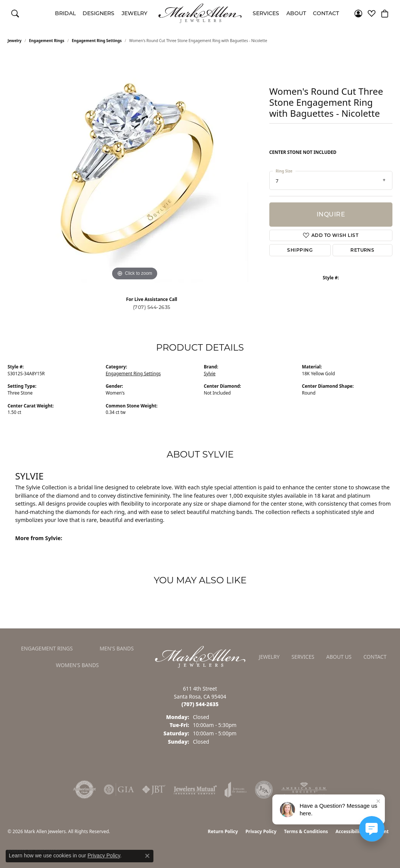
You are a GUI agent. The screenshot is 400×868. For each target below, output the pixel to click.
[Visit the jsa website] (264, 790)
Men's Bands (117, 648)
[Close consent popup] (147, 856)
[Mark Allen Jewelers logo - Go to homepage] (200, 13)
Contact (326, 13)
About (296, 13)
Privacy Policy (261, 831)
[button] (15, 13)
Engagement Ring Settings (97, 41)
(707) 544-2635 (152, 307)
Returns (362, 250)
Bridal (65, 13)
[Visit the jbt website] (154, 790)
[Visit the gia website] (119, 790)
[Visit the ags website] (304, 790)
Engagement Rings (47, 41)
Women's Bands (77, 665)
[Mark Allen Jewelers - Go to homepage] (200, 656)
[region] (134, 169)
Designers (98, 13)
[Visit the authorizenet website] (84, 790)
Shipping (300, 250)
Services (266, 13)
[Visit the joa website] (236, 790)
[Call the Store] (200, 704)
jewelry (15, 41)
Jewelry (134, 13)
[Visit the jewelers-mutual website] (195, 790)
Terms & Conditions (306, 831)
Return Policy (223, 831)
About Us (339, 657)
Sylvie (210, 374)
